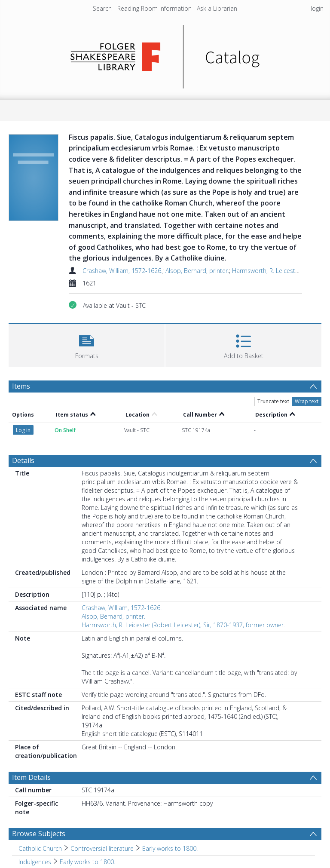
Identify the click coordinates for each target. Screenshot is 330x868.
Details (23, 412)
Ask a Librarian (217, 8)
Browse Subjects (39, 785)
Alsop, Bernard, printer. (197, 271)
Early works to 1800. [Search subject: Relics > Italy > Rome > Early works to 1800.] (115, 827)
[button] (87, 344)
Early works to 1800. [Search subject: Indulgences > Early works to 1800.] (87, 813)
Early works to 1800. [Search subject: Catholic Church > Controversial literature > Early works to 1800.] (170, 800)
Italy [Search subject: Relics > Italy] (48, 827)
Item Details (31, 729)
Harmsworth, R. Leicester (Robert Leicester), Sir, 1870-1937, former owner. (183, 576)
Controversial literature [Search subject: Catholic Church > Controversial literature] (102, 800)
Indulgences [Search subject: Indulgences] (35, 813)
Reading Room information (154, 8)
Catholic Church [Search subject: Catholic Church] (40, 800)
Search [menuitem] (102, 8)
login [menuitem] (317, 8)
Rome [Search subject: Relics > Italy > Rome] (70, 827)
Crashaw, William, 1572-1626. (122, 271)
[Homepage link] (165, 54)
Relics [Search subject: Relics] (26, 827)
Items (21, 386)
